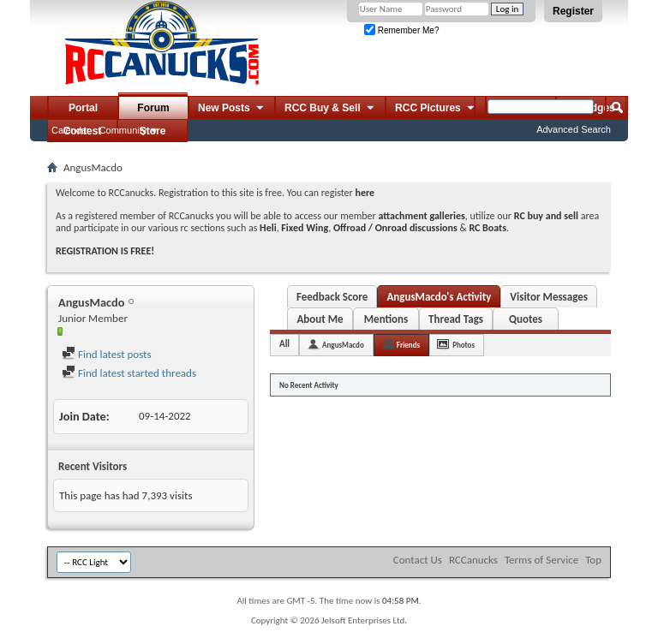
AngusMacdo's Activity (439, 297)
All (284, 344)
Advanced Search (574, 129)
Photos (464, 345)
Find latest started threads (129, 373)
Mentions (386, 319)
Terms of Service (541, 560)
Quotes (526, 319)
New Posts (232, 109)
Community (123, 130)
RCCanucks (473, 560)
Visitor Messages (549, 297)
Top (593, 560)
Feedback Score (332, 297)
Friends (408, 345)
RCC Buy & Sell (330, 109)
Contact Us (418, 560)
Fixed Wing (305, 228)
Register (573, 11)
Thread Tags (456, 319)
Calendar (71, 130)
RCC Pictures (436, 109)
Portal (83, 108)
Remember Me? (401, 30)
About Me (320, 319)
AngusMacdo (343, 345)
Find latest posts (107, 354)
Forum (153, 108)
